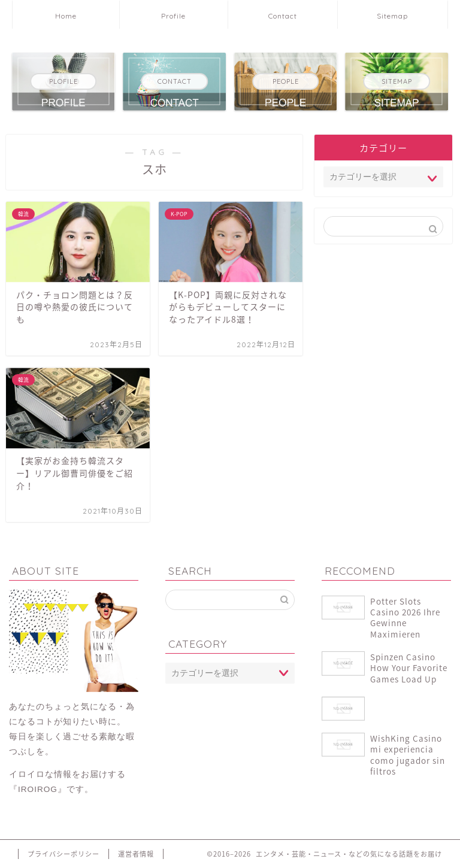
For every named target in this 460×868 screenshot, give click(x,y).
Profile (173, 16)
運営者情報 (136, 854)
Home (66, 16)
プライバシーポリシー (63, 854)
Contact (283, 16)
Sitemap (392, 16)
